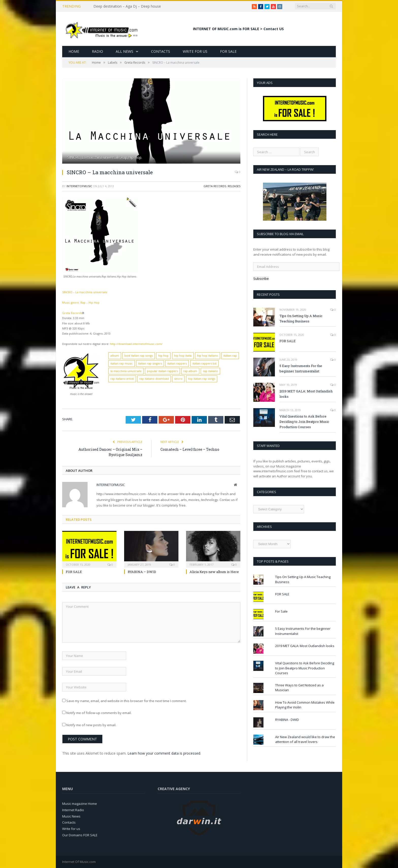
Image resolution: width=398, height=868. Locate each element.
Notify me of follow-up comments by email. (99, 713)
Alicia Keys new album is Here (214, 572)
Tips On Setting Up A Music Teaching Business (301, 318)
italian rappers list (204, 363)
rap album (190, 371)
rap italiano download (154, 379)
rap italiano (210, 371)
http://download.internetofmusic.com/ (136, 344)
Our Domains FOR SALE (80, 835)
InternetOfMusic (79, 186)
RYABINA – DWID (142, 572)
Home (74, 51)
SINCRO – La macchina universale (85, 292)
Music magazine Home (80, 804)
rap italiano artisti (122, 379)
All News (125, 51)
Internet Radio (73, 810)
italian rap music (122, 363)
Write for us (71, 829)
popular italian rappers (162, 371)
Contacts (161, 51)
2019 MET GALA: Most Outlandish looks (306, 394)
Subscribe (261, 279)
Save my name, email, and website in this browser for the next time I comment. (126, 701)
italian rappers (177, 363)
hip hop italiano (208, 355)
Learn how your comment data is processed (164, 753)
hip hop (163, 355)
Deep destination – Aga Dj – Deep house (127, 6)
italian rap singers (150, 363)
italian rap (230, 355)
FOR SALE (74, 572)
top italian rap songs (202, 379)
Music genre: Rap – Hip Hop (81, 302)
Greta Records (215, 186)
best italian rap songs (139, 355)
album (115, 355)
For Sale (228, 51)
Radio (97, 51)
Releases (234, 186)
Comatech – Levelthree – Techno (190, 449)
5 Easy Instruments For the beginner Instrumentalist (301, 368)
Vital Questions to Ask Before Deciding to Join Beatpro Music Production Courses (304, 422)
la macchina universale (126, 371)
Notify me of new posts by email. (91, 725)
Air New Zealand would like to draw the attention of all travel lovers (305, 739)
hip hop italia (183, 355)
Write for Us (195, 51)
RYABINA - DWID (287, 720)
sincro (178, 379)
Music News (71, 816)
